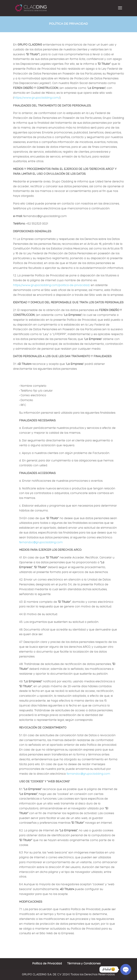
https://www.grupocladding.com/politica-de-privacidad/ (52, 285)
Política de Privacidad (47, 963)
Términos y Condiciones (84, 963)
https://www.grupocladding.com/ (37, 98)
